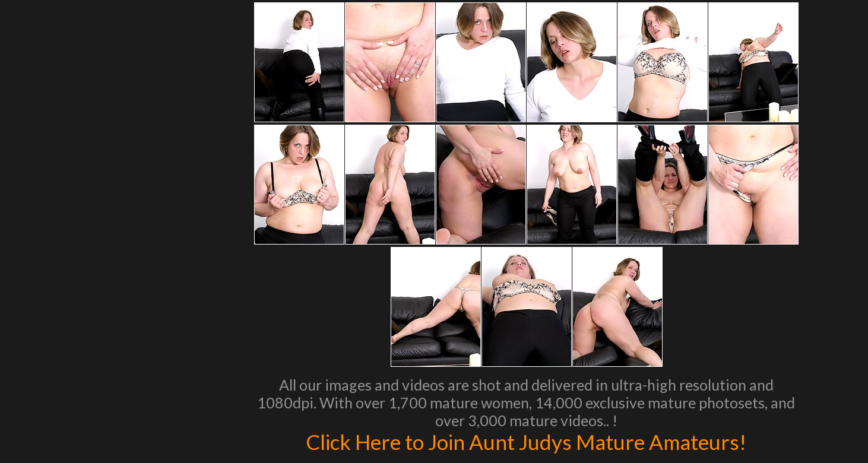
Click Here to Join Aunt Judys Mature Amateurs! (526, 442)
